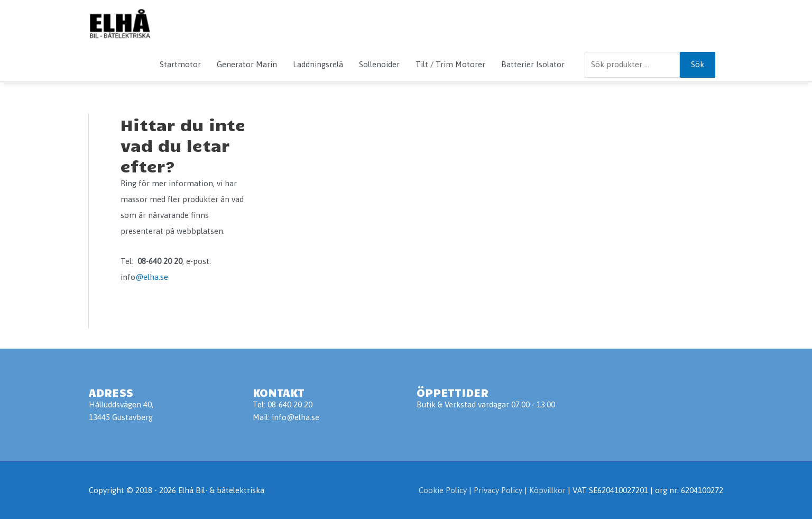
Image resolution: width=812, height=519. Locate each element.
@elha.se (152, 277)
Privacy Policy (499, 490)
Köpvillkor (547, 490)
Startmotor (180, 64)
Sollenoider (379, 64)
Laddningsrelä (318, 64)
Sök (698, 64)
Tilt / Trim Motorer (450, 64)
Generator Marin (247, 64)
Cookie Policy (443, 490)
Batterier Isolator (533, 64)
